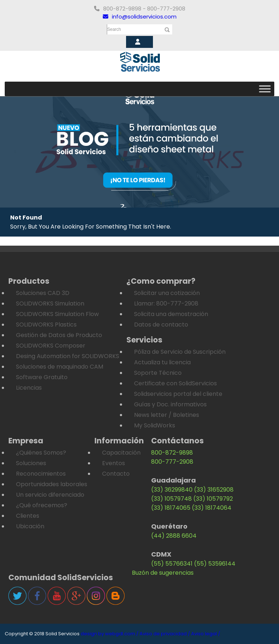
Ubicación (30, 526)
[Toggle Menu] (265, 89)
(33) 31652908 (214, 490)
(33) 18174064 (212, 508)
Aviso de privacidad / (165, 634)
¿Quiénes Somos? (41, 453)
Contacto (116, 474)
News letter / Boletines (167, 415)
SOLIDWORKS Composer (51, 346)
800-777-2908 (172, 462)
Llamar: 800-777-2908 (166, 303)
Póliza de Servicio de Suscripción (180, 352)
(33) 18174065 (171, 508)
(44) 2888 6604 (174, 536)
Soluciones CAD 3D (43, 293)
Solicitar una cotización (167, 293)
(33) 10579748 (171, 499)
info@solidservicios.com (140, 17)
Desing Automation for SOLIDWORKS (68, 356)
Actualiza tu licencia (162, 362)
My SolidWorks (155, 425)
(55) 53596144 (215, 564)
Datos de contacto (161, 325)
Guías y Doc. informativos (170, 404)
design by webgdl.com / (110, 634)
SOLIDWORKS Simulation (50, 303)
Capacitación (121, 453)
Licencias (29, 388)
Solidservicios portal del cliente (178, 394)
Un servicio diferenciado (50, 495)
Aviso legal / (206, 634)
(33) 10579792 (213, 499)
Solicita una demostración (171, 314)
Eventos (114, 463)
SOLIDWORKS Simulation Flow (57, 314)
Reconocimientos (41, 474)
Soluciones (31, 463)
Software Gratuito (42, 377)
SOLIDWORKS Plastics (46, 325)
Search (114, 29)
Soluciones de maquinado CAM (60, 367)
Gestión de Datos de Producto (59, 335)
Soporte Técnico (158, 373)
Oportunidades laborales (52, 484)
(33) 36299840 (172, 490)
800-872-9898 (172, 453)
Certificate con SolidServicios (175, 383)
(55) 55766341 (172, 564)
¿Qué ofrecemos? (42, 505)
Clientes (28, 516)
